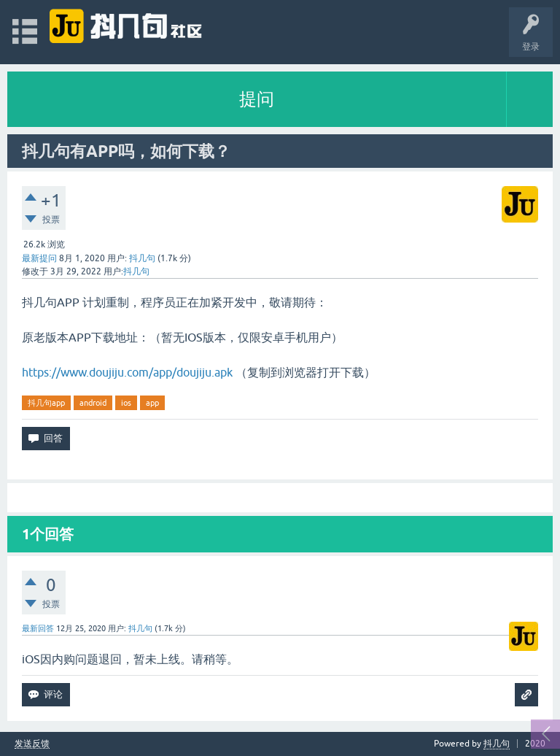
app (152, 403)
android (93, 403)
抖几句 (497, 744)
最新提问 (39, 258)
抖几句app (46, 403)
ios (126, 403)
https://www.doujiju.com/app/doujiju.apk (127, 372)
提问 (257, 99)
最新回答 (38, 628)
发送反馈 (32, 744)
